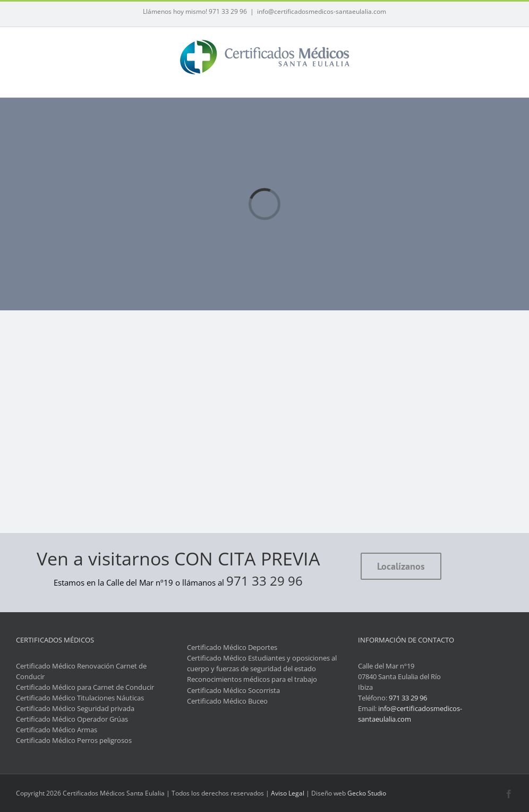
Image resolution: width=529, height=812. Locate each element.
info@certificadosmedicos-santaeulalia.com (322, 11)
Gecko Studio (367, 793)
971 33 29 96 (264, 581)
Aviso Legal (288, 793)
